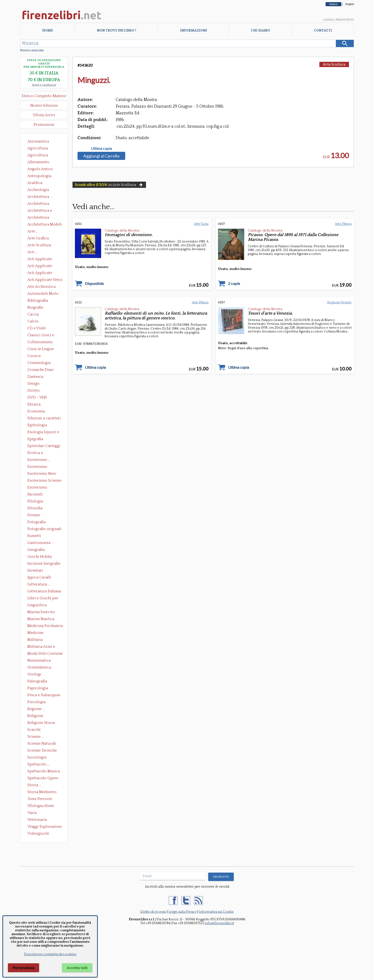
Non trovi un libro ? (117, 31)
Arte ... (33, 231)
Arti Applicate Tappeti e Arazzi (42, 273)
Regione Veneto (339, 302)
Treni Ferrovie (40, 799)
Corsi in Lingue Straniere (41, 349)
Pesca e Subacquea (44, 695)
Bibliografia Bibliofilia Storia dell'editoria (42, 301)
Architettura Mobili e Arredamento (45, 225)
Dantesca (35, 377)
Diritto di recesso (153, 912)
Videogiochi (38, 833)
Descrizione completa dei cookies (50, 954)
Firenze (34, 515)
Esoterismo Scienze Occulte (44, 481)
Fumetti (34, 536)
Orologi (34, 674)
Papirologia (38, 688)
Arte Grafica (38, 238)
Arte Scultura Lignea (39, 246)
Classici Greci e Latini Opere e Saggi (45, 336)
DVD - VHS (37, 397)
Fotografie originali (44, 529)
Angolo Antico (40, 169)
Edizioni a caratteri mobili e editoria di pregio (44, 419)
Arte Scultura (334, 64)
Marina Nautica (41, 619)
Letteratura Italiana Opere (44, 592)
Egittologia (37, 425)
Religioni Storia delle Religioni (41, 723)
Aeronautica (38, 141)
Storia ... (34, 785)
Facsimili (35, 494)
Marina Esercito (41, 612)
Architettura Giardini (38, 218)
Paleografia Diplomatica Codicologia (38, 682)
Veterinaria (37, 820)
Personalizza (23, 968)
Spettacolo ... (39, 764)
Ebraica (34, 404)
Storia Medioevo (42, 792)
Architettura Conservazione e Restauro (42, 204)
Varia (32, 813)
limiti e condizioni (44, 85)
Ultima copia (101, 148)
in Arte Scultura (109, 185)
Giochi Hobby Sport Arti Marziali (44, 557)
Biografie (35, 307)
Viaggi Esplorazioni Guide (45, 827)
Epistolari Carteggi (44, 446)
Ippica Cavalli (39, 577)
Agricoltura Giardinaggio (39, 156)
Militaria (35, 640)
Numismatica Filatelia (39, 661)
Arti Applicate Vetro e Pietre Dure (45, 280)
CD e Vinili (37, 328)
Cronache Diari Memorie (41, 370)
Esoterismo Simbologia (38, 488)
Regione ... (36, 709)
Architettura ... (40, 197)
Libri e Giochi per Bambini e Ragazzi (43, 599)
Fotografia (36, 522)
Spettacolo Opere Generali (43, 779)
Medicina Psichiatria (45, 626)
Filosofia (35, 508)
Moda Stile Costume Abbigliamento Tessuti (45, 654)
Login (328, 20)
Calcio (33, 321)
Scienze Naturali (42, 743)
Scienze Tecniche (42, 750)
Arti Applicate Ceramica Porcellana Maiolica (45, 259)
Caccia (33, 314)
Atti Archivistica (42, 287)
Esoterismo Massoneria (37, 467)
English (350, 4)
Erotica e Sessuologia (38, 453)
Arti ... (32, 252)
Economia (36, 411)
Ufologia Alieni (41, 806)
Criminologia (39, 363)
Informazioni (194, 31)
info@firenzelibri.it (219, 923)
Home (48, 31)
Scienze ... (36, 737)
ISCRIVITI (221, 877)
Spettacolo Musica (44, 771)
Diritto (34, 390)
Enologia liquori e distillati (43, 432)
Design (33, 384)
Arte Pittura (343, 224)
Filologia (35, 501)
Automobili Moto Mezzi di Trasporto (44, 294)
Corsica (34, 356)
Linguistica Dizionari (37, 606)
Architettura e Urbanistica (40, 211)
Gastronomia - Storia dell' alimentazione (40, 543)
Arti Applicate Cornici (40, 266)
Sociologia (37, 757)
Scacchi (34, 730)
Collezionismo (40, 342)
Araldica (35, 183)
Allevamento (38, 162)
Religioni (35, 716)
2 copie (234, 284)
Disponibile (94, 284)
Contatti (323, 31)
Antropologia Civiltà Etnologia (42, 176)
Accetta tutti (77, 968)
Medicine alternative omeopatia (37, 633)
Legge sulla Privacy (183, 912)
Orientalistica (39, 667)
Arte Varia (201, 224)
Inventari (35, 570)
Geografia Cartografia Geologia (37, 550)
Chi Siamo (260, 31)
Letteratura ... (39, 584)
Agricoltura (38, 148)
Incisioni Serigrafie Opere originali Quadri (44, 564)
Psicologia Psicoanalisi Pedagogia (38, 702)
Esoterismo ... (39, 460)
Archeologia (38, 190)
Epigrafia (35, 439)
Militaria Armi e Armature (41, 647)
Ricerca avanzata (32, 50)
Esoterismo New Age (42, 474)
